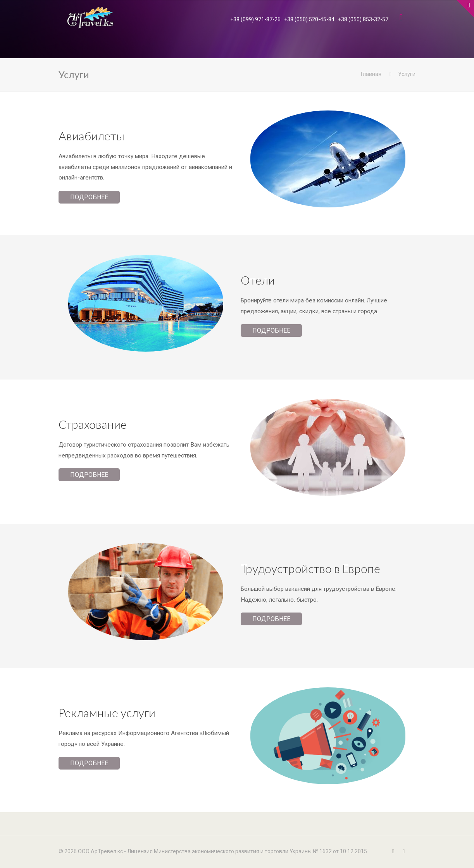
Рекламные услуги (107, 713)
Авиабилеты (91, 136)
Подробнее (89, 197)
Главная (371, 74)
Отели (258, 280)
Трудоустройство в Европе (310, 568)
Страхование (93, 424)
